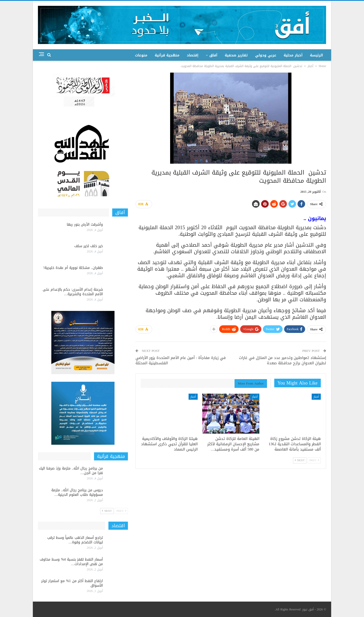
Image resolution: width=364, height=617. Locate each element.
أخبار (316, 397)
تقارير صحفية (236, 55)
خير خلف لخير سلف (89, 246)
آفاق (213, 55)
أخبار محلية (293, 55)
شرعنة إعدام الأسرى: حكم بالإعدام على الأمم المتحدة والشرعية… (73, 292)
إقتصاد (193, 55)
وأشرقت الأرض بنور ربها (85, 225)
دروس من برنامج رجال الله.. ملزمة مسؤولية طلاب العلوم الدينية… (77, 492)
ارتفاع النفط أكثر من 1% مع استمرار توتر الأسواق (72, 583)
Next (300, 460)
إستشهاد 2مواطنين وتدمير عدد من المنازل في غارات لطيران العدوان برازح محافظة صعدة (283, 360)
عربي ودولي (266, 55)
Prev (314, 460)
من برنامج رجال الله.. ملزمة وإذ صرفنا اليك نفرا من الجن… (71, 471)
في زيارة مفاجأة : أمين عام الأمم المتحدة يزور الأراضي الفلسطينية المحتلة (181, 360)
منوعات (141, 55)
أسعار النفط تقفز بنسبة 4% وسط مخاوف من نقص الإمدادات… (71, 562)
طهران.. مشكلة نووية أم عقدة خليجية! (73, 268)
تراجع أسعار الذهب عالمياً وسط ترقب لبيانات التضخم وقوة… (75, 540)
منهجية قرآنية (167, 55)
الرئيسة (316, 55)
